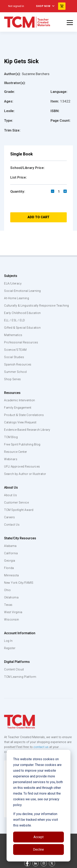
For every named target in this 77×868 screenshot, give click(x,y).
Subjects (11, 276)
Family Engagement (18, 408)
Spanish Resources (18, 364)
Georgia (10, 561)
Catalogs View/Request (20, 422)
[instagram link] (44, 863)
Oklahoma (11, 597)
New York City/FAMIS (19, 583)
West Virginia (13, 612)
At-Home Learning (17, 298)
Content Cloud (14, 669)
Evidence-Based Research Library (27, 430)
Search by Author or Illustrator (25, 474)
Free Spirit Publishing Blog (22, 444)
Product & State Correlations (24, 415)
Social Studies (14, 357)
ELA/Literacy (13, 283)
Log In (8, 641)
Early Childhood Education (22, 313)
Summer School (16, 372)
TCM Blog (11, 437)
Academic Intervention (20, 400)
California (11, 553)
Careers (10, 517)
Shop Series (13, 379)
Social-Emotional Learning (22, 291)
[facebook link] (27, 863)
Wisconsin (12, 620)
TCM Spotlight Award (19, 510)
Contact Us (12, 525)
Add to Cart (38, 217)
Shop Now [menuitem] (43, 6)
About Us (11, 487)
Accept (38, 837)
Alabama (10, 546)
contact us (41, 747)
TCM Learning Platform (20, 677)
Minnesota (11, 575)
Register (10, 648)
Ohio (7, 590)
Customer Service (16, 503)
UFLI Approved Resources (22, 467)
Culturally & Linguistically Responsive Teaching (37, 306)
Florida (9, 568)
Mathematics (13, 335)
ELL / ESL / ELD (15, 320)
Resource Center (16, 452)
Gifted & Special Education (22, 328)
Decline (38, 849)
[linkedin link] (36, 863)
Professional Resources (21, 342)
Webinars (11, 459)
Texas (8, 605)
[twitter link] (52, 863)
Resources (12, 393)
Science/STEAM (15, 350)
